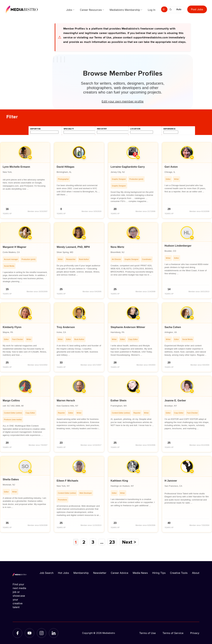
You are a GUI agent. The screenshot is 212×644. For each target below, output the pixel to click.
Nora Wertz (117, 247)
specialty (69, 129)
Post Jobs (197, 9)
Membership (81, 573)
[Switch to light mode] (164, 9)
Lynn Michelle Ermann (16, 167)
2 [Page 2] (84, 542)
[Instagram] (42, 633)
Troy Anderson (66, 327)
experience (169, 129)
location (135, 129)
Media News (140, 573)
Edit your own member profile (123, 101)
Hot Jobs (63, 573)
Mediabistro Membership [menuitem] (125, 10)
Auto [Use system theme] (179, 9)
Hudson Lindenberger (178, 246)
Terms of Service (173, 633)
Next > (130, 542)
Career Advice (120, 573)
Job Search (47, 573)
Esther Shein (119, 401)
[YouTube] (29, 633)
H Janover (171, 481)
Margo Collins (11, 401)
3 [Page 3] (93, 542)
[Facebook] (17, 633)
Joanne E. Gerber (175, 401)
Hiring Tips (159, 573)
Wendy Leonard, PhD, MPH (73, 247)
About (196, 573)
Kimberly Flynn (12, 327)
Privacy (195, 633)
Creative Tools (179, 573)
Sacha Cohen (173, 327)
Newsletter (100, 573)
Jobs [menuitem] (69, 10)
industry (102, 129)
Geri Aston (171, 167)
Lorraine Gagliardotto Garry (128, 167)
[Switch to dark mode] (171, 9)
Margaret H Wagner (15, 247)
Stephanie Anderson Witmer (128, 327)
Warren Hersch (66, 401)
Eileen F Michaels (67, 481)
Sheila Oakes (11, 479)
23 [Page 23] (113, 542)
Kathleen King (119, 481)
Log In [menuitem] (152, 10)
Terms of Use (147, 633)
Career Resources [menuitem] (91, 10)
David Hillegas (65, 167)
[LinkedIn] (54, 633)
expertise (36, 129)
